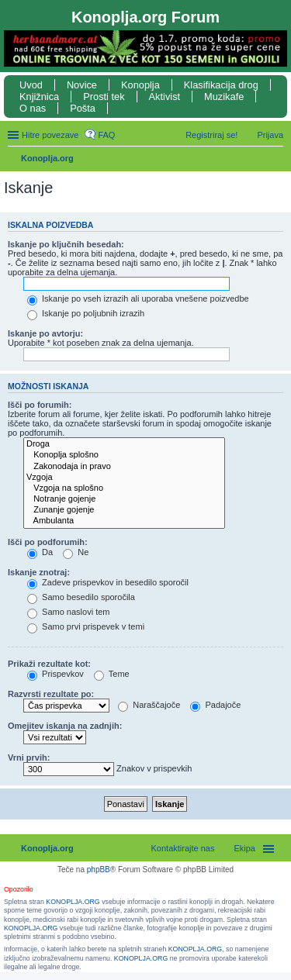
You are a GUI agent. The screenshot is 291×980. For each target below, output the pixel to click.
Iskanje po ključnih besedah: (66, 244)
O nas (33, 108)
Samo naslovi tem (68, 612)
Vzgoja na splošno (124, 488)
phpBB (99, 870)
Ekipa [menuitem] (244, 848)
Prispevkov (55, 674)
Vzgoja (124, 478)
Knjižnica (39, 97)
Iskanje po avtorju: (45, 333)
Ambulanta (124, 521)
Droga (124, 444)
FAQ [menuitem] (106, 135)
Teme (112, 674)
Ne (76, 552)
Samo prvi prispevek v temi (86, 626)
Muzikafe (224, 97)
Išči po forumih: (40, 405)
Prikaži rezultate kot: (49, 664)
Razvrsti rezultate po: (51, 694)
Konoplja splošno (124, 455)
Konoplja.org (47, 158)
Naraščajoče (149, 705)
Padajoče (215, 705)
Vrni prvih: (29, 757)
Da (40, 552)
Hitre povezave (50, 135)
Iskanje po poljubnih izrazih (86, 313)
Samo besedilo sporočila (81, 597)
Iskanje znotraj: (39, 572)
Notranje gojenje (124, 499)
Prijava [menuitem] (270, 135)
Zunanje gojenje (124, 510)
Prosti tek (104, 97)
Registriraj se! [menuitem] (211, 135)
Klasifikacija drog (221, 85)
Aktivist (165, 97)
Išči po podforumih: (48, 542)
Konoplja (140, 85)
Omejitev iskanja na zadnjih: (65, 726)
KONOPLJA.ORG (73, 902)
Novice (82, 85)
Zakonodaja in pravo (124, 467)
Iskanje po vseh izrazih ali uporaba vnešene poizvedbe (138, 298)
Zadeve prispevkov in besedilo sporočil (108, 582)
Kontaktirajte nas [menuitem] (183, 848)
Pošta (83, 108)
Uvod (31, 85)
